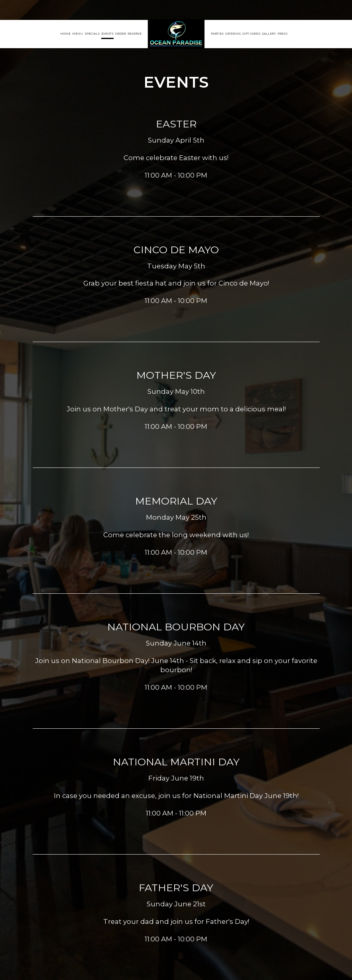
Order (121, 34)
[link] (176, 34)
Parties (217, 34)
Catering (233, 34)
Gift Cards (251, 34)
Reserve (135, 34)
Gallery (269, 34)
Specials (92, 34)
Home (65, 34)
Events (107, 34)
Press (282, 34)
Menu (78, 34)
